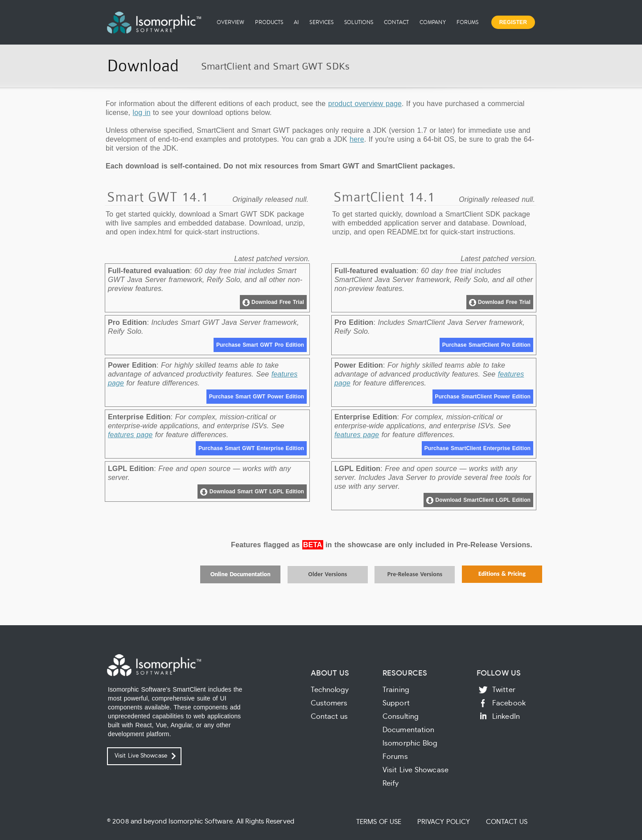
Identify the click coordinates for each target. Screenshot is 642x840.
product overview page (365, 104)
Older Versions (327, 574)
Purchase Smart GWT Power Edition (257, 397)
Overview (231, 22)
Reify (391, 783)
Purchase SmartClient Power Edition (483, 397)
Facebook (509, 703)
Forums (468, 22)
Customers (329, 703)
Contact (396, 22)
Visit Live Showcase (141, 756)
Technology (330, 690)
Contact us (329, 717)
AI (296, 22)
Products (269, 22)
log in (142, 113)
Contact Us (507, 822)
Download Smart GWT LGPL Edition (252, 492)
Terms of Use (379, 822)
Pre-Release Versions (415, 574)
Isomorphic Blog (410, 743)
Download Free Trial (273, 303)
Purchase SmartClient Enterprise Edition (477, 448)
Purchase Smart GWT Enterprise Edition (251, 448)
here (357, 139)
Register (513, 22)
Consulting (401, 717)
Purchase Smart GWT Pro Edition (260, 345)
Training (396, 690)
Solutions (359, 22)
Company (433, 22)
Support (396, 703)
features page (130, 435)
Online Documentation (241, 574)
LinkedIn (506, 717)
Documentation (408, 730)
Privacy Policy (444, 822)
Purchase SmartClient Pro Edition (486, 345)
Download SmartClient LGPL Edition (478, 500)
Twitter (504, 690)
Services (321, 22)
